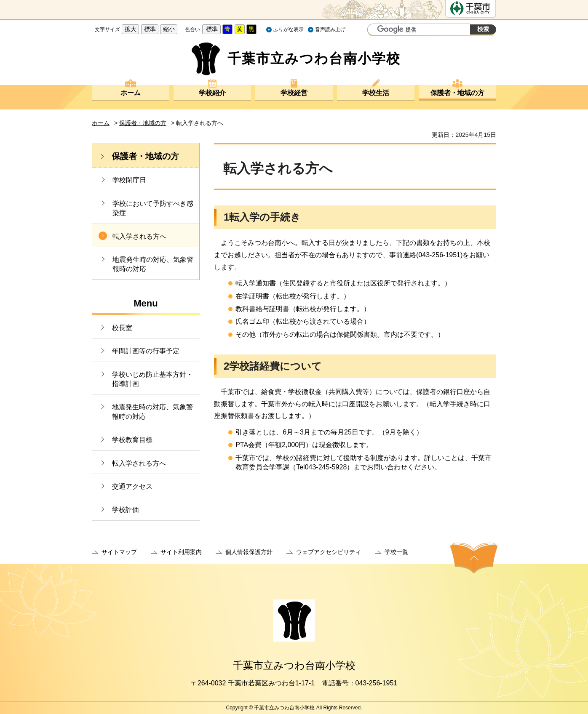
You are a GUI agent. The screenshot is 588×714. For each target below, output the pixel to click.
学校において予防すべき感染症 (153, 208)
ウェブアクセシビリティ (329, 552)
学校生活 (376, 93)
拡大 (131, 29)
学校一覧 (396, 552)
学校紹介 (212, 93)
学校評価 (126, 510)
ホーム (131, 93)
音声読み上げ (330, 29)
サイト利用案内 (181, 552)
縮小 (169, 29)
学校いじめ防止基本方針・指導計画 (152, 379)
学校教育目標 (132, 440)
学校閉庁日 (129, 180)
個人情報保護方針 (249, 552)
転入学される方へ (139, 236)
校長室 (122, 328)
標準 (150, 29)
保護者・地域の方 (457, 93)
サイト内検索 (375, 30)
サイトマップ (119, 552)
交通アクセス (132, 486)
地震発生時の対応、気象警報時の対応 (153, 264)
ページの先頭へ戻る (474, 558)
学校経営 (294, 93)
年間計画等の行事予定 (146, 351)
